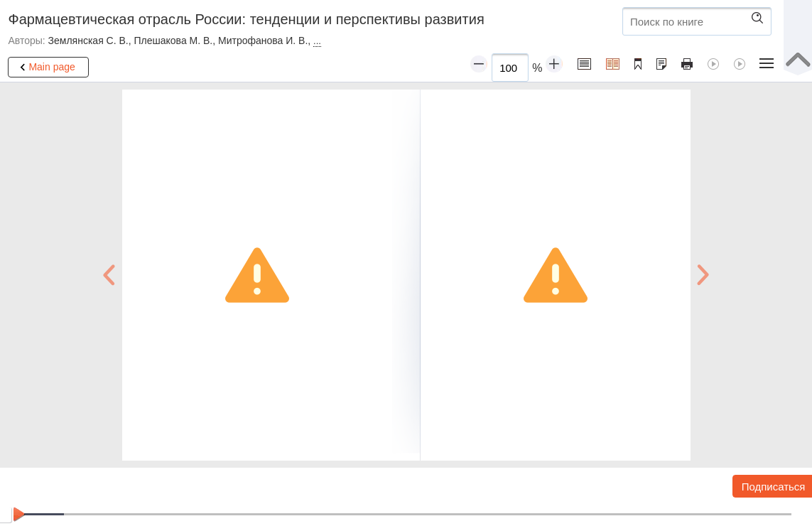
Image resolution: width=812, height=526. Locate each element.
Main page (45, 68)
